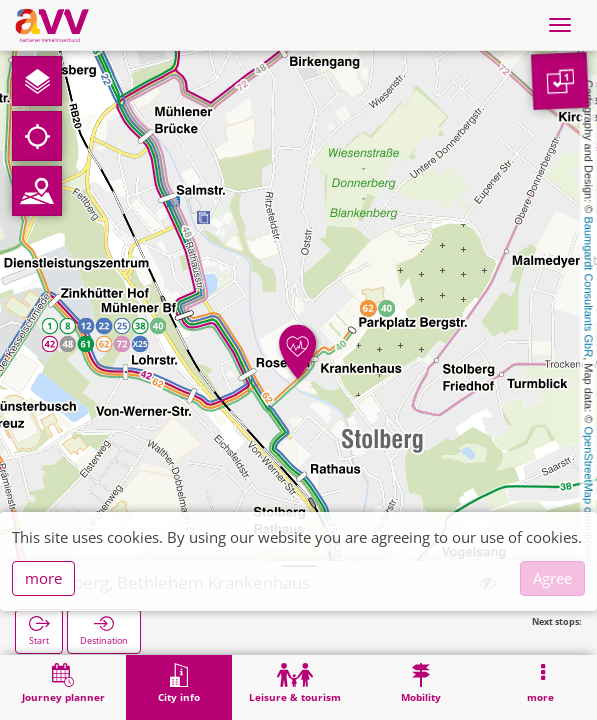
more (43, 578)
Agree (552, 578)
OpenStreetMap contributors (589, 495)
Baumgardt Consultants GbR (589, 287)
